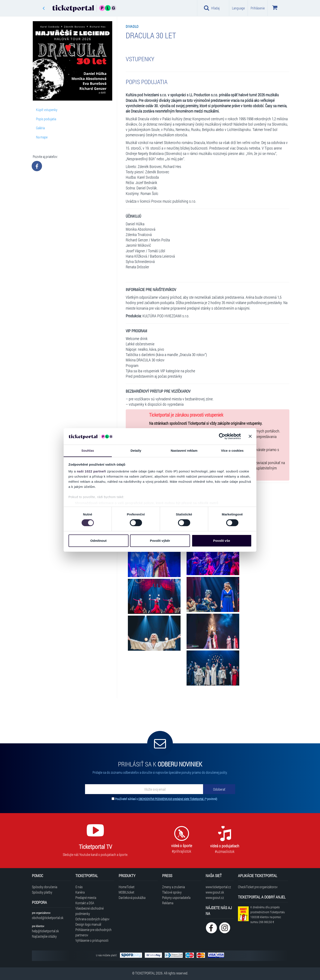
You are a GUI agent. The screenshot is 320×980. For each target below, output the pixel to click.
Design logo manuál (88, 924)
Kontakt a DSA (85, 903)
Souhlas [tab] (88, 451)
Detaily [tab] (136, 451)
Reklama (168, 903)
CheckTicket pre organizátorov (258, 887)
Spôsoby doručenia (45, 887)
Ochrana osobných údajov (92, 919)
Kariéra (80, 892)
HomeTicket (127, 887)
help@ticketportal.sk (45, 931)
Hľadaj (212, 8)
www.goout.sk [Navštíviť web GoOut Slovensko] (215, 892)
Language (238, 8)
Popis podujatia (46, 119)
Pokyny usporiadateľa (176, 898)
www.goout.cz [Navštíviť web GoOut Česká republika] (215, 898)
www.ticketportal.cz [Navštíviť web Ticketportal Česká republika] (218, 887)
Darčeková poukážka (132, 898)
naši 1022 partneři (92, 471)
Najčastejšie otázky (44, 936)
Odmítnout (99, 541)
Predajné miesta (86, 898)
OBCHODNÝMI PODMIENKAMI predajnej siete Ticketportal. (171, 799)
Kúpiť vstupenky (47, 110)
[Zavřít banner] (250, 436)
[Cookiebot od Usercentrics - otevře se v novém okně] (222, 436)
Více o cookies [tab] (232, 451)
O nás (79, 887)
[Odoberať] (219, 789)
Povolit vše (222, 541)
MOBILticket (126, 892)
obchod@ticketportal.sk (48, 918)
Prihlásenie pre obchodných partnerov (93, 932)
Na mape (42, 137)
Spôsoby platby (42, 892)
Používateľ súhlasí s (166, 799)
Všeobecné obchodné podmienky (90, 911)
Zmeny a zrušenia (173, 887)
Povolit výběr (160, 541)
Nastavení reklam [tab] (184, 451)
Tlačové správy (172, 892)
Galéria (40, 128)
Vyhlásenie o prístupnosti (92, 940)
